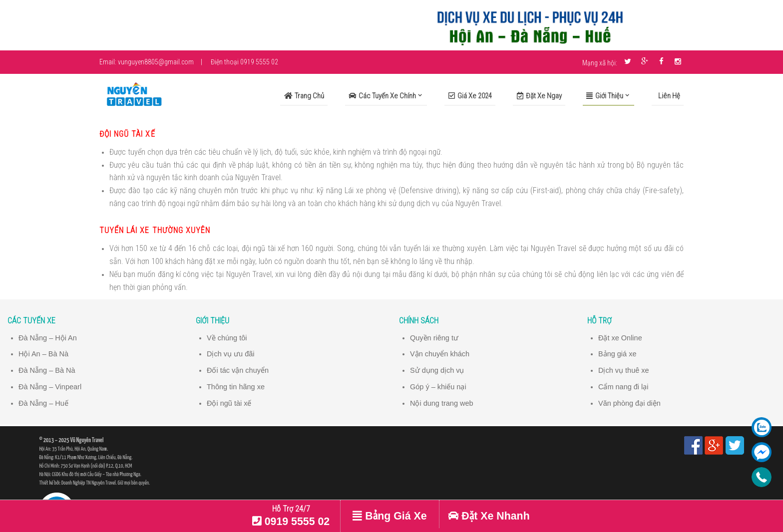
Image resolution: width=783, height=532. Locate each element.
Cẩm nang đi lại (624, 386)
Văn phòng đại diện (630, 402)
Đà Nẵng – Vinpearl (50, 386)
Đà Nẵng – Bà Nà (47, 370)
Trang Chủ (304, 96)
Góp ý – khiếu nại (438, 386)
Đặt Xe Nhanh (489, 516)
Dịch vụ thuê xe (624, 370)
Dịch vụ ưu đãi (231, 354)
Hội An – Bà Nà (44, 354)
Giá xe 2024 (470, 96)
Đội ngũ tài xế (229, 402)
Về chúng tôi (227, 338)
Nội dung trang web (442, 402)
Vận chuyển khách (440, 354)
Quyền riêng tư (434, 338)
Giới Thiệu (605, 96)
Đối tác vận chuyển (238, 370)
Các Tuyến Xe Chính (382, 96)
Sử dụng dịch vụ (437, 370)
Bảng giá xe (617, 354)
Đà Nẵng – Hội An (48, 338)
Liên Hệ (668, 96)
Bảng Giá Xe (390, 516)
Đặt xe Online (620, 338)
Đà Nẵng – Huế (44, 402)
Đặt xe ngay (539, 96)
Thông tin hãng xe (236, 386)
